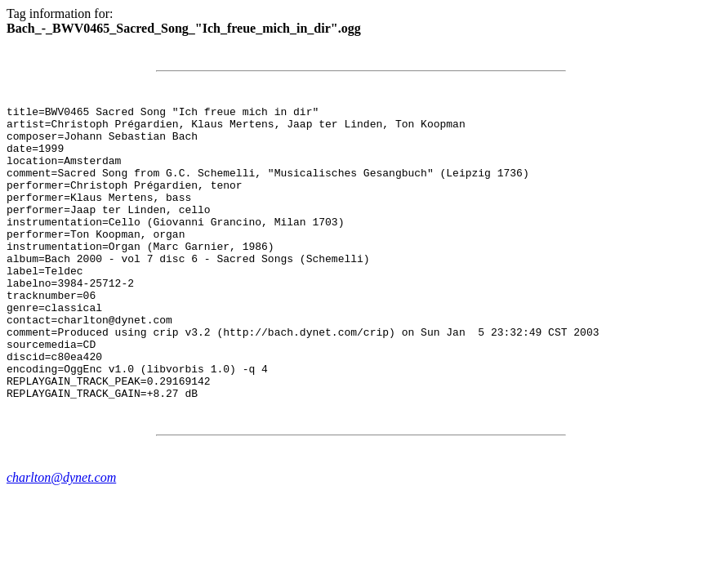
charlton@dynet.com (61, 536)
